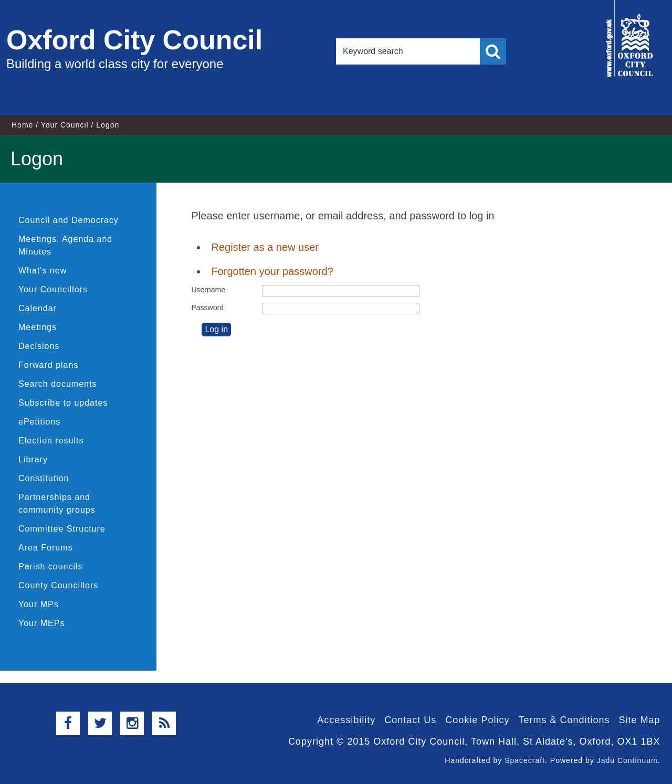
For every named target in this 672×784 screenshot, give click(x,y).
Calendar (38, 308)
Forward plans (48, 365)
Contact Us (410, 720)
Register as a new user (265, 247)
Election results (51, 441)
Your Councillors (53, 289)
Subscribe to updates (63, 403)
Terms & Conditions (564, 720)
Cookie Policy (477, 720)
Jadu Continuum (627, 760)
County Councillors (58, 585)
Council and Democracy (69, 220)
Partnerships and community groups (57, 504)
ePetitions (39, 422)
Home (22, 125)
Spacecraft (525, 760)
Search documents (57, 384)
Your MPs (39, 604)
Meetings (38, 327)
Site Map (639, 720)
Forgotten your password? (272, 271)
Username (208, 290)
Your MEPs (41, 623)
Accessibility (346, 720)
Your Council (65, 125)
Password (207, 308)
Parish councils (51, 566)
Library (33, 459)
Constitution (44, 478)
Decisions (39, 346)
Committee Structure (62, 529)
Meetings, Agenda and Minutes (65, 245)
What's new (43, 271)
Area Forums (45, 548)
